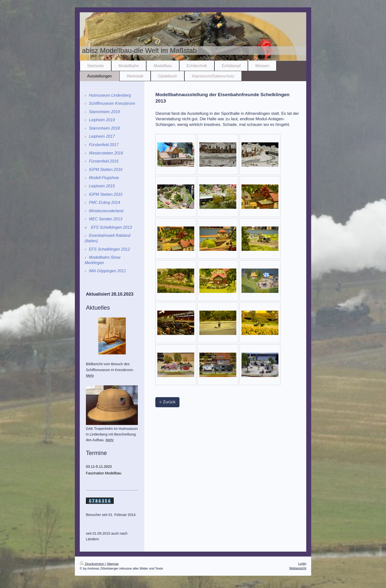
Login (302, 564)
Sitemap (113, 564)
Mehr (90, 376)
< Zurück (167, 402)
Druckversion (92, 564)
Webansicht (298, 568)
